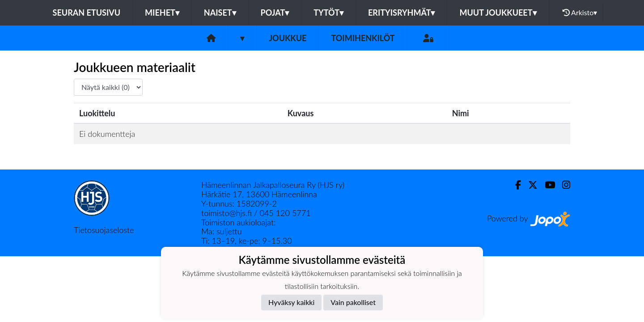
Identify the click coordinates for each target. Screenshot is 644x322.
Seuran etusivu (87, 13)
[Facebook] (515, 185)
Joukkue (288, 38)
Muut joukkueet (498, 13)
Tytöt (328, 13)
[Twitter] (529, 185)
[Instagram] (563, 185)
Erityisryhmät (401, 13)
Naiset (220, 13)
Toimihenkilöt (363, 38)
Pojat (275, 13)
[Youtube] (546, 185)
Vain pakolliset (353, 302)
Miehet (162, 13)
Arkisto (580, 13)
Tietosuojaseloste (104, 230)
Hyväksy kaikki (291, 302)
